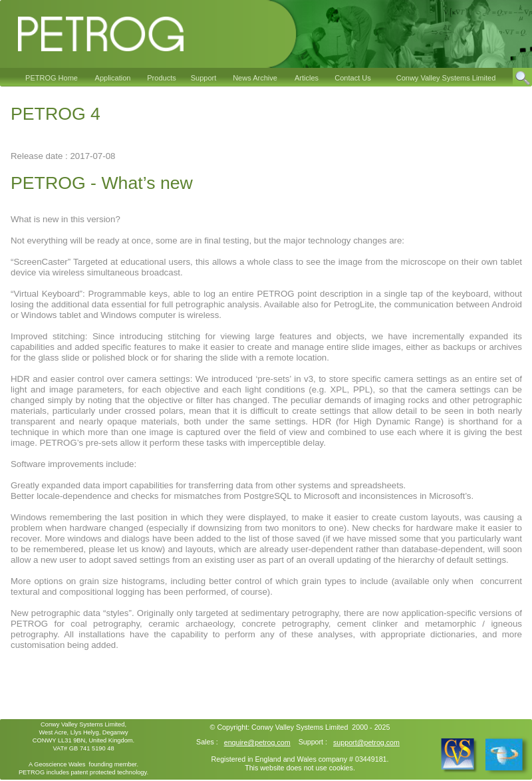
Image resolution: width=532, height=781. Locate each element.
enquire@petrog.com (257, 742)
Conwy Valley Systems (287, 727)
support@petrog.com (366, 742)
